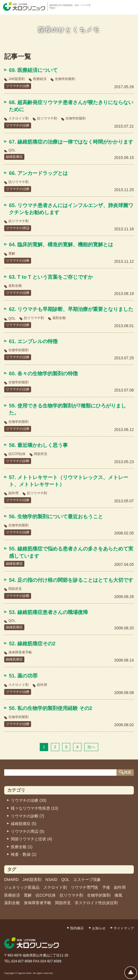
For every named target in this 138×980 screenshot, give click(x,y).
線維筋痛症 (14, 157)
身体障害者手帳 (20, 652)
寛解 (12, 254)
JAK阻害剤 (17, 79)
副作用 (13, 493)
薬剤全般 (15, 286)
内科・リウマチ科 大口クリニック (24, 7)
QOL (12, 150)
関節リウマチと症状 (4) (31, 839)
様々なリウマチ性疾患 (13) (35, 808)
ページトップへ (131, 973)
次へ (91, 747)
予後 (106, 887)
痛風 (118, 895)
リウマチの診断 (18, 461)
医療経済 (40, 79)
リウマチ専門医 (85, 887)
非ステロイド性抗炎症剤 (96, 903)
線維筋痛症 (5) (24, 824)
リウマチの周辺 (18, 228)
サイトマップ (124, 928)
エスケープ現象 (87, 880)
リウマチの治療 (18, 86)
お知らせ (99, 928)
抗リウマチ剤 (47, 118)
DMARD (11, 880)
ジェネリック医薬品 (22, 887)
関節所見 (41, 454)
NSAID (51, 880)
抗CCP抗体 (17, 454)
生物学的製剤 (65, 79)
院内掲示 (77, 928)
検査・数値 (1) (24, 854)
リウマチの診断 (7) (28, 816)
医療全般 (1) (22, 847)
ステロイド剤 (18, 118)
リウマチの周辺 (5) (28, 831)
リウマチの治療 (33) (29, 800)
